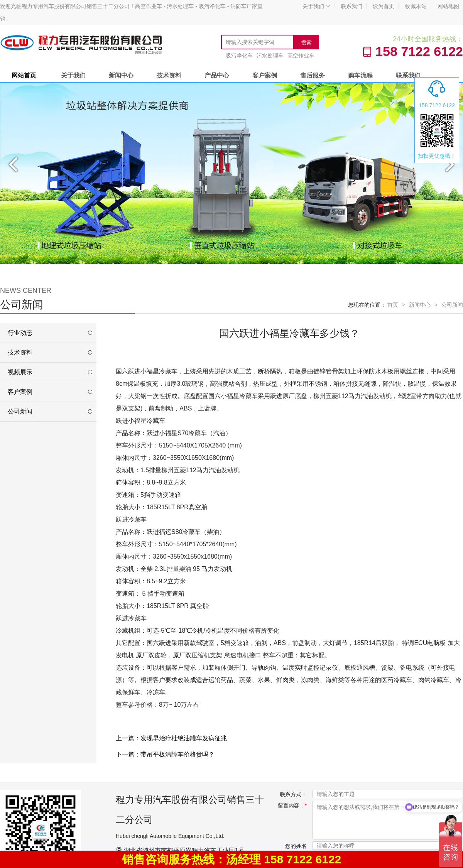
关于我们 (316, 6)
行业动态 (20, 333)
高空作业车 (301, 56)
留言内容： (292, 806)
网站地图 (448, 6)
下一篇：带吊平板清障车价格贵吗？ (165, 754)
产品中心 (217, 75)
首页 (393, 305)
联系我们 (351, 6)
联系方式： (293, 794)
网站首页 (24, 75)
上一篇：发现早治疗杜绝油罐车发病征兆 (171, 738)
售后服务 (313, 75)
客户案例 (265, 75)
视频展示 (20, 372)
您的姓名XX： (296, 850)
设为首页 (384, 6)
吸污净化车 (239, 56)
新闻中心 (121, 75)
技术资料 (169, 75)
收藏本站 (416, 6)
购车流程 (360, 75)
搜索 (306, 42)
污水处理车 (270, 56)
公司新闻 (452, 305)
